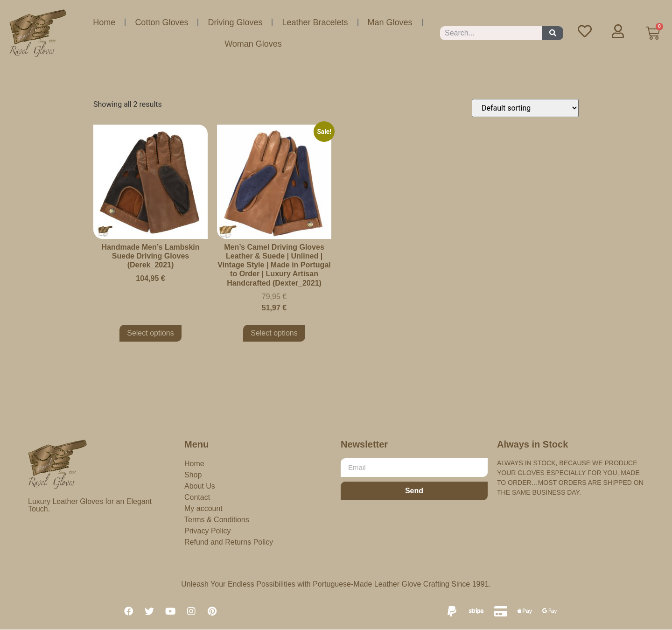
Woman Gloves (253, 44)
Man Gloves (390, 22)
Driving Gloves (235, 22)
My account (203, 508)
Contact (197, 497)
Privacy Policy (208, 531)
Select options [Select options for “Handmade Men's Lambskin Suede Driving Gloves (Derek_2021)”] (150, 333)
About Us (200, 486)
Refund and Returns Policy (229, 542)
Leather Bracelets (315, 22)
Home (104, 22)
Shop (193, 475)
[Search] (553, 33)
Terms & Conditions (217, 520)
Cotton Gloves (161, 22)
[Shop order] (525, 108)
